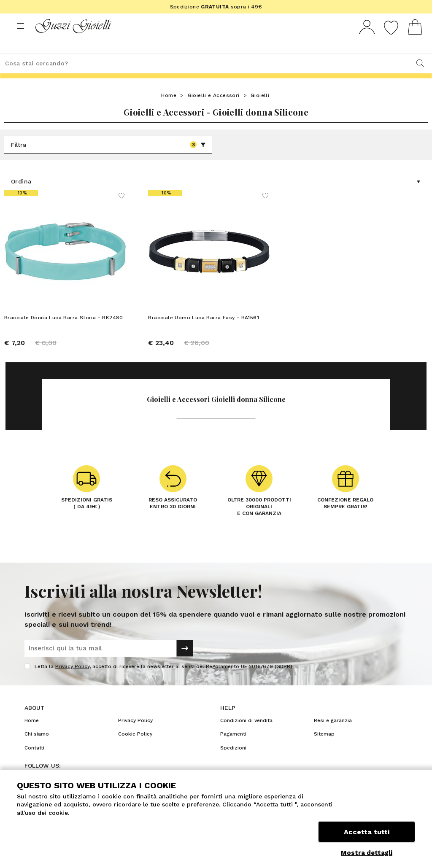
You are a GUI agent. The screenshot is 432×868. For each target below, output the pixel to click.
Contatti (34, 763)
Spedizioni (233, 763)
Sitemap (324, 749)
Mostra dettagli (367, 853)
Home (169, 111)
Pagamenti (233, 749)
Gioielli (260, 111)
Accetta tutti (367, 833)
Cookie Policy (135, 749)
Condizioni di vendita (246, 736)
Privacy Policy (72, 682)
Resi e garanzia (333, 736)
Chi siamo (37, 749)
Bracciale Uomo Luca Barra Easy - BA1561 (204, 333)
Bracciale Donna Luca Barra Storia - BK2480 (64, 333)
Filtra (108, 160)
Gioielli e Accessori (214, 111)
